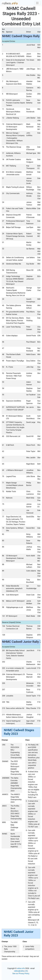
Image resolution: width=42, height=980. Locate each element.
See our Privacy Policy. (21, 974)
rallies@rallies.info (21, 971)
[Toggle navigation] (37, 3)
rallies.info (21, 968)
